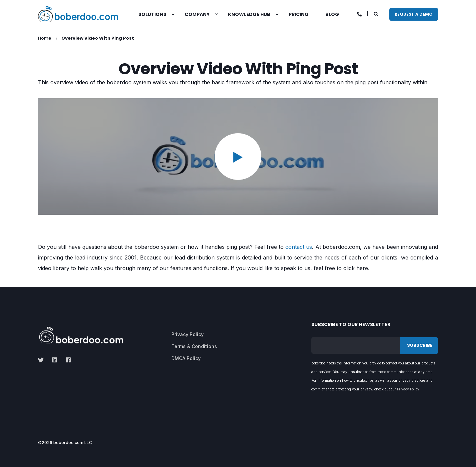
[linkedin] (54, 360)
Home (45, 38)
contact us (299, 247)
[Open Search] (376, 13)
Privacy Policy (408, 389)
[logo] (81, 335)
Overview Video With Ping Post (98, 38)
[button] (238, 157)
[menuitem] (173, 14)
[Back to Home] (78, 14)
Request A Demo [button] (414, 14)
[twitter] (43, 360)
